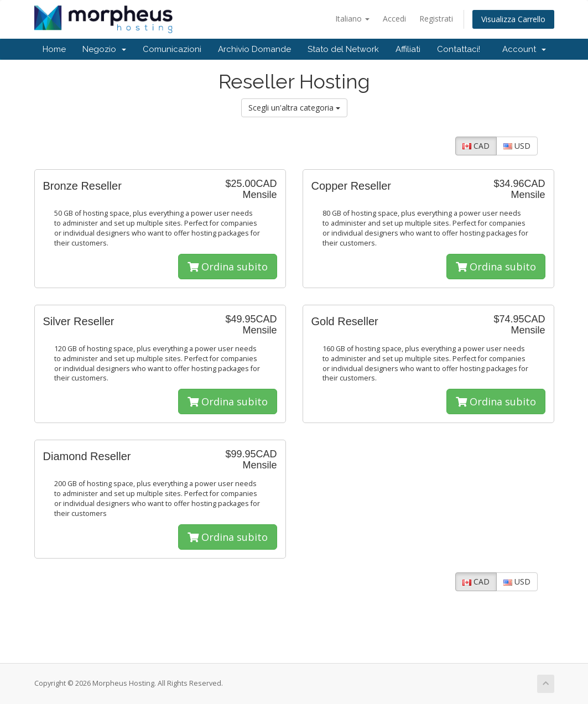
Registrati (436, 19)
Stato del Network (343, 49)
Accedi (394, 19)
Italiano (352, 19)
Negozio (104, 49)
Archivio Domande (254, 49)
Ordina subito (228, 267)
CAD (476, 146)
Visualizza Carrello (513, 19)
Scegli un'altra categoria (294, 108)
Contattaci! (459, 49)
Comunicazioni (172, 49)
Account (524, 49)
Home (54, 49)
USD (517, 146)
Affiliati (408, 49)
